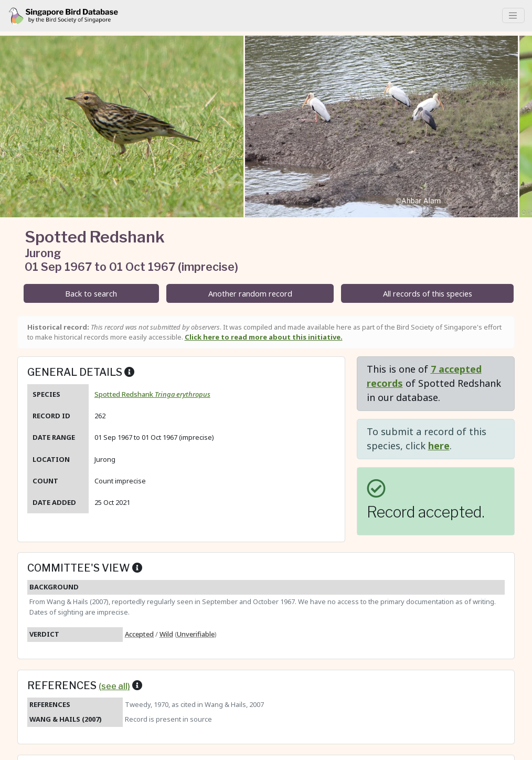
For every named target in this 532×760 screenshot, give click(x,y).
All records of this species (428, 294)
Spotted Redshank (152, 394)
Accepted (139, 634)
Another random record (250, 294)
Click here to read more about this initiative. (264, 337)
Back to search (91, 294)
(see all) (114, 686)
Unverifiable (196, 634)
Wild (166, 634)
